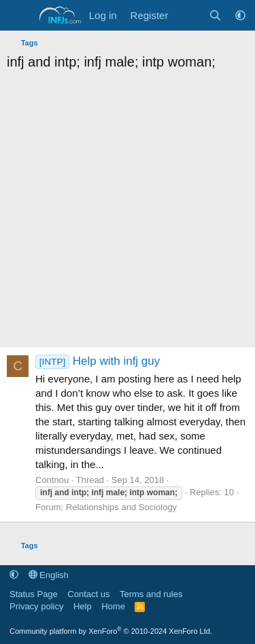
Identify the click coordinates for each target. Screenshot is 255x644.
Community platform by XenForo (111, 631)
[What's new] (188, 15)
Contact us (88, 594)
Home (113, 606)
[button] (240, 15)
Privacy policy (36, 606)
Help (83, 606)
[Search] (215, 15)
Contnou (52, 480)
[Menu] (19, 16)
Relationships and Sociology (121, 507)
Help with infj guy (98, 361)
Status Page (34, 594)
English (49, 575)
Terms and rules (151, 594)
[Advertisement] (128, 212)
